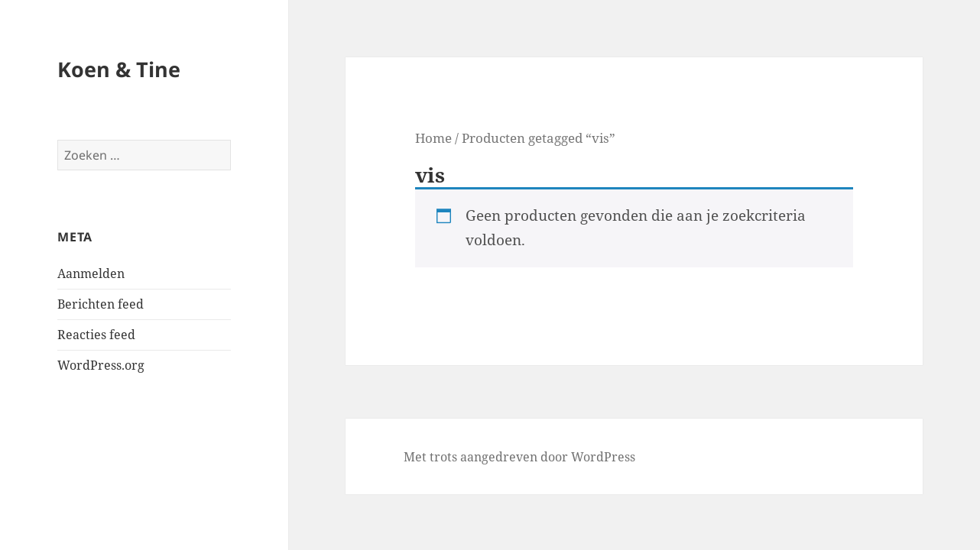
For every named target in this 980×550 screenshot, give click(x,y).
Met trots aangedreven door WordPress (519, 457)
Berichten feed (101, 304)
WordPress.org (101, 365)
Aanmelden (91, 273)
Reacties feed (96, 335)
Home (433, 137)
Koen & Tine (119, 69)
